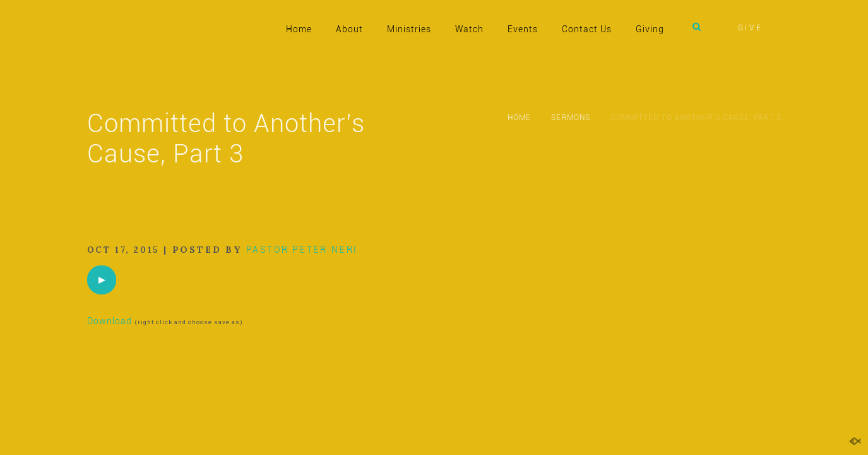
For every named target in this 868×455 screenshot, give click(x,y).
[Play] (102, 280)
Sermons (571, 118)
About (349, 29)
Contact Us (587, 29)
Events (523, 29)
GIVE (751, 28)
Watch (469, 29)
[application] (102, 280)
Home (299, 29)
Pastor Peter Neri (302, 250)
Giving (650, 29)
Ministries (409, 29)
